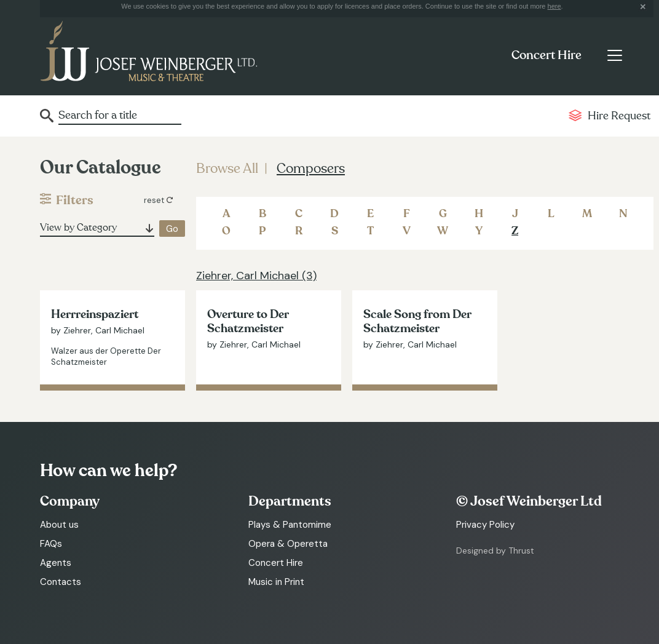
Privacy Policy (485, 525)
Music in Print (276, 582)
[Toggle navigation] (614, 55)
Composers (311, 169)
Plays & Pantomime (290, 525)
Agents (56, 563)
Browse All (227, 169)
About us (59, 525)
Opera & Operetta (288, 544)
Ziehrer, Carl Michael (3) (256, 276)
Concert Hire (547, 55)
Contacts (61, 582)
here (554, 6)
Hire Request (619, 116)
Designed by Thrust (495, 551)
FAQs (51, 544)
